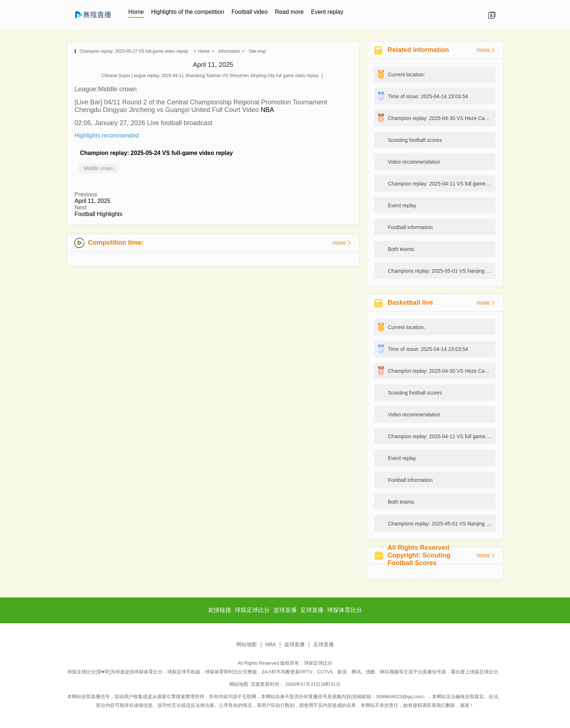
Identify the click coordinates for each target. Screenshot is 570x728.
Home (136, 12)
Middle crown (99, 168)
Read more (289, 12)
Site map (257, 51)
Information (229, 51)
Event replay (327, 12)
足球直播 (324, 644)
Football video (250, 12)
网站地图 (246, 644)
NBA (266, 110)
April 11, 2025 (93, 201)
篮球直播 (294, 644)
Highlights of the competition (188, 12)
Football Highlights (99, 214)
